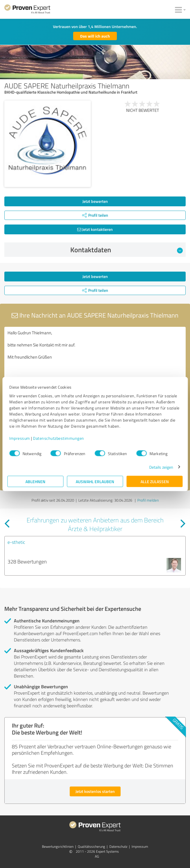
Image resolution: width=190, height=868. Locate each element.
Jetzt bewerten (95, 201)
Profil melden (148, 500)
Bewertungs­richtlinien (58, 846)
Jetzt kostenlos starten (95, 791)
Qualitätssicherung (91, 846)
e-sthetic (16, 542)
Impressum (20, 438)
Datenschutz (118, 846)
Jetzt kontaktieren (95, 229)
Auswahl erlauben (95, 481)
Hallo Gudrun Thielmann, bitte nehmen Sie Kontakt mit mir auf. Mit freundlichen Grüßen (95, 359)
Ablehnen (35, 481)
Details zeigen (161, 467)
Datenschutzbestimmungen (59, 438)
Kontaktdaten (127, 250)
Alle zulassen (155, 481)
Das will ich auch (95, 36)
